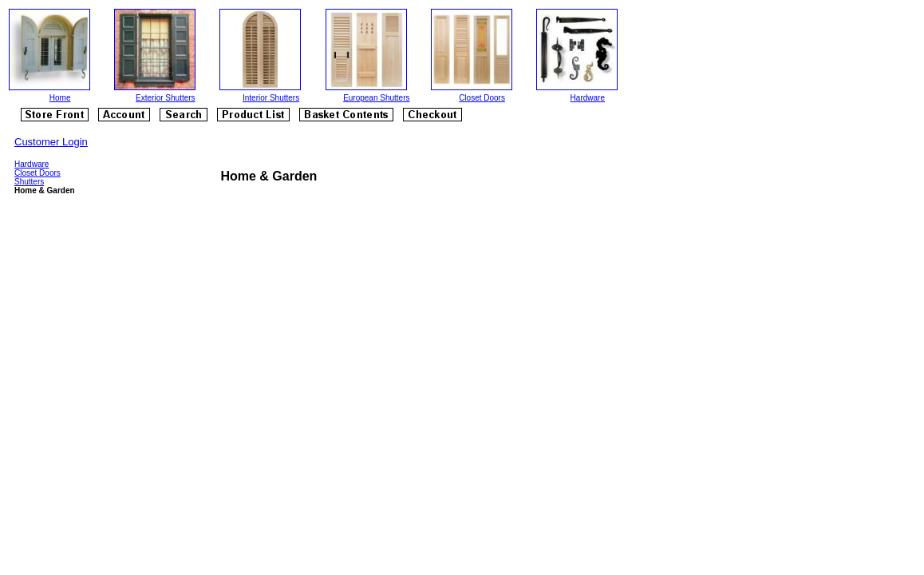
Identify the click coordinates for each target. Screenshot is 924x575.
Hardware (588, 98)
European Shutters (376, 98)
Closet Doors (482, 98)
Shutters (29, 182)
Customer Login (51, 142)
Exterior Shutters (165, 98)
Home (60, 98)
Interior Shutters (271, 98)
